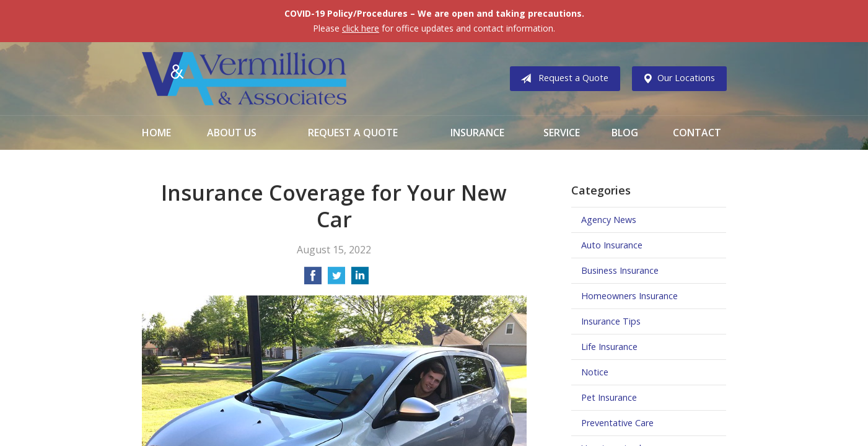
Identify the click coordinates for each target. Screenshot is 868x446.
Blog (625, 133)
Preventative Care (617, 423)
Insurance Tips (611, 321)
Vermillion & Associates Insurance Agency (244, 79)
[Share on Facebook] (313, 279)
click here (361, 28)
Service (562, 133)
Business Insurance (620, 270)
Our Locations (676, 79)
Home (156, 133)
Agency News (609, 220)
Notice (595, 372)
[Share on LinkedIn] (360, 279)
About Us (232, 133)
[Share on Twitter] (336, 279)
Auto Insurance (612, 245)
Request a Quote (562, 79)
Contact (697, 133)
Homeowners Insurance (629, 296)
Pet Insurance (609, 397)
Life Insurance (609, 347)
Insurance (477, 133)
